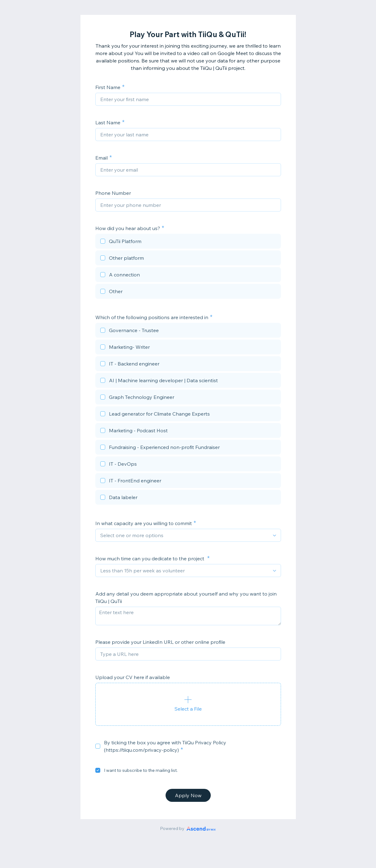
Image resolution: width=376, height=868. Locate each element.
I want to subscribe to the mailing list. (141, 770)
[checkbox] (188, 242)
